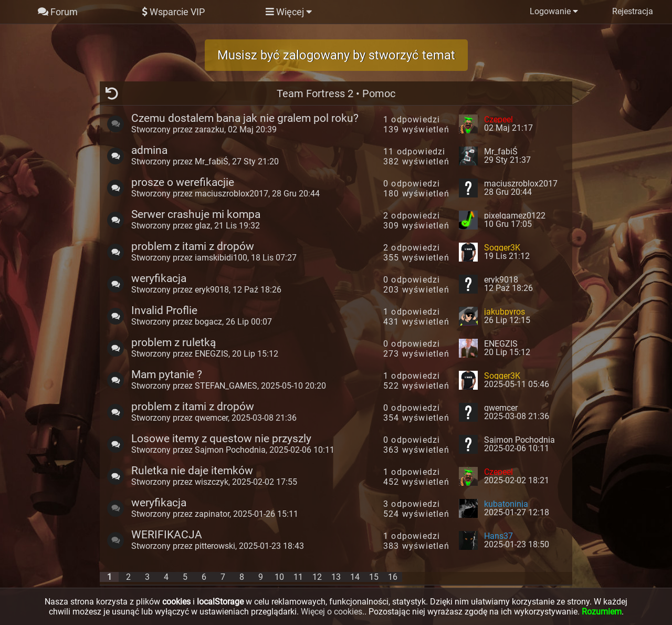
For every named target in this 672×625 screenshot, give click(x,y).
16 (393, 577)
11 (298, 577)
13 (336, 577)
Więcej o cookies (332, 612)
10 (279, 577)
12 (317, 577)
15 (374, 577)
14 (355, 577)
